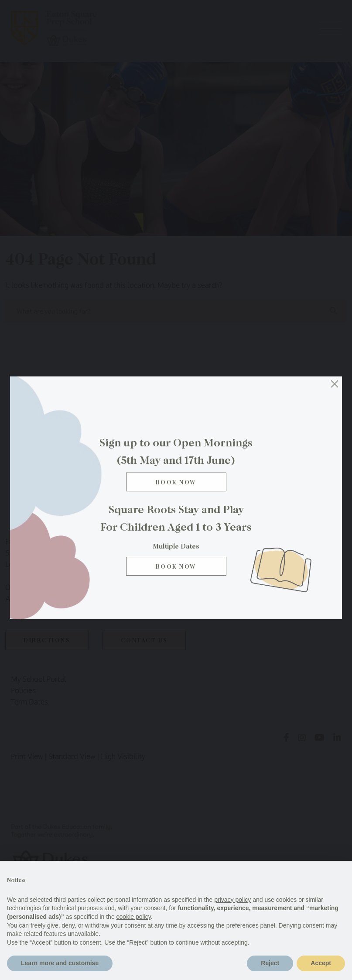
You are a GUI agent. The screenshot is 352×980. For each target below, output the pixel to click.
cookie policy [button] (134, 917)
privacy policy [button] (232, 900)
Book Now (176, 486)
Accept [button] (321, 963)
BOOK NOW (176, 569)
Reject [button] (270, 963)
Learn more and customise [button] (60, 963)
